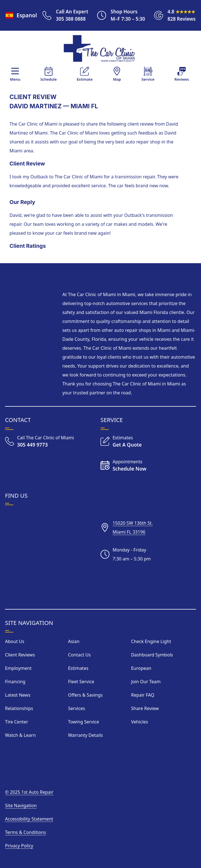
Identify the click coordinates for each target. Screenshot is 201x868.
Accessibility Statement (29, 819)
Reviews (182, 79)
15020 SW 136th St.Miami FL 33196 (133, 527)
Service (148, 79)
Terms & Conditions (26, 832)
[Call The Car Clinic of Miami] (40, 441)
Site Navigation (21, 805)
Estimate (85, 79)
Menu (15, 79)
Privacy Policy (19, 846)
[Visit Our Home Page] (99, 49)
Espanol (21, 15)
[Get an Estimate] (121, 441)
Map (117, 79)
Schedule (48, 79)
